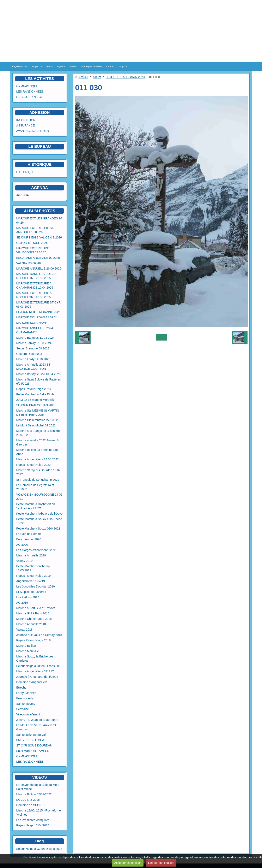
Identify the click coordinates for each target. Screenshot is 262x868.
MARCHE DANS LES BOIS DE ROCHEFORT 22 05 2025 (37, 276)
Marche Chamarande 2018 (34, 619)
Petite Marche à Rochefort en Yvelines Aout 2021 (36, 506)
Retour (161, 337)
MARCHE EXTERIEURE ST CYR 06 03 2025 (39, 305)
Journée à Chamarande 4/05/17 (37, 677)
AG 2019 (22, 603)
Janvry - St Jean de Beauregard (37, 720)
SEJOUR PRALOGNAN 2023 (36, 405)
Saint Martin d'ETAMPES (33, 751)
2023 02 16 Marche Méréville (36, 400)
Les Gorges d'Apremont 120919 (37, 550)
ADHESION (40, 113)
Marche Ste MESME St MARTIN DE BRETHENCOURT (38, 413)
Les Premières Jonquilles (33, 820)
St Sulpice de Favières (31, 592)
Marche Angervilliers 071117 (35, 671)
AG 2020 (22, 545)
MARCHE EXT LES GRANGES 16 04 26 (39, 220)
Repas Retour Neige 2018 (33, 640)
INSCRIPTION (26, 120)
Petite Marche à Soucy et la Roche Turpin (39, 521)
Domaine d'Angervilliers (32, 682)
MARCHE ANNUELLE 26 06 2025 (39, 268)
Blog (121, 66)
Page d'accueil (20, 66)
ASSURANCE (26, 125)
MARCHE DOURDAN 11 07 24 (37, 317)
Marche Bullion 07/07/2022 (34, 794)
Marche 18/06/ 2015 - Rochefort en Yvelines (39, 813)
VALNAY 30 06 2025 (30, 263)
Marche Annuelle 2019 (31, 555)
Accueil (83, 77)
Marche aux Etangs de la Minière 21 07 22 (38, 433)
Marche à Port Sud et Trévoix (36, 608)
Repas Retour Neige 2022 (33, 465)
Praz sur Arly (25, 698)
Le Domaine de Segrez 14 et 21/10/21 (35, 487)
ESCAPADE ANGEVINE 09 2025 (38, 258)
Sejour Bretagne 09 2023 (33, 348)
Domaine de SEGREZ (31, 805)
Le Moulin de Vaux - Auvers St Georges (36, 727)
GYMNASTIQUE (27, 86)
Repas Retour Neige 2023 (33, 389)
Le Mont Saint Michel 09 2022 (36, 425)
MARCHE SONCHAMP (32, 323)
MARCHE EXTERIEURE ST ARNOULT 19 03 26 (35, 230)
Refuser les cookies (161, 863)
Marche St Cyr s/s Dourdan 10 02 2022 (38, 472)
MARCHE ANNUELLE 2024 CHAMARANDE (35, 330)
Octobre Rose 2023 (29, 354)
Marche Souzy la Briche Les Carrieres (35, 659)
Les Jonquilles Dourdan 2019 (36, 586)
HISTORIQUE (39, 164)
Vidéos (73, 66)
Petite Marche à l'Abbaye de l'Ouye (39, 514)
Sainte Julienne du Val (31, 735)
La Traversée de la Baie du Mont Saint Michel (38, 787)
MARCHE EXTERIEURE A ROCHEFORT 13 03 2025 (34, 295)
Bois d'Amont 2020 (29, 539)
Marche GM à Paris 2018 (33, 613)
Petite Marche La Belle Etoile (35, 394)
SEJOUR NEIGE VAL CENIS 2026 (39, 237)
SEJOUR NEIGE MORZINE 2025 (38, 312)
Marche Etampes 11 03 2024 (35, 338)
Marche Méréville (28, 651)
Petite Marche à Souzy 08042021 (38, 529)
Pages (35, 66)
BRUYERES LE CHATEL (33, 740)
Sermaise (23, 709)
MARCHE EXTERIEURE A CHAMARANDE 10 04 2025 (35, 285)
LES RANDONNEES (30, 91)
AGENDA (23, 195)
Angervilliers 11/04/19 (31, 581)
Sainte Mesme (26, 704)
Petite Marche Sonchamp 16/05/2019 (33, 568)
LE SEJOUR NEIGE (30, 97)
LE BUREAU (40, 146)
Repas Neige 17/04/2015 (33, 825)
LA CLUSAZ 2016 (28, 800)
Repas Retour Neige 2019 (33, 576)
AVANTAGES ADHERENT (34, 131)
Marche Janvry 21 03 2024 (34, 343)
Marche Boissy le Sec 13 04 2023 (38, 374)
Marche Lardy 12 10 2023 (33, 359)
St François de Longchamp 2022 (38, 480)
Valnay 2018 (25, 630)
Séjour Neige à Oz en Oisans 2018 (39, 666)
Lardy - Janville (26, 693)
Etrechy (21, 687)
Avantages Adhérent (92, 66)
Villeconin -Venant (28, 714)
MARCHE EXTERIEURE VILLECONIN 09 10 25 (33, 250)
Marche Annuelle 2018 (31, 624)
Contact (111, 66)
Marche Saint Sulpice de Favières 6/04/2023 (39, 382)
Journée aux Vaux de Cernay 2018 (39, 635)
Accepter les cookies (128, 863)
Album (50, 66)
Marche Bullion (26, 646)
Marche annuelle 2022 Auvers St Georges (38, 442)
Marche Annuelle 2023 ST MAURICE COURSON (33, 367)
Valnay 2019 (25, 561)
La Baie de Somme (29, 534)
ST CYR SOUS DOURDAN (34, 745)
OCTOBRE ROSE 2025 (32, 243)
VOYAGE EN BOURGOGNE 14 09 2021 (39, 497)
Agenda (61, 66)
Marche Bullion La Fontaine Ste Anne (37, 452)
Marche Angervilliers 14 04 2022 (38, 459)
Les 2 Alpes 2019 (28, 597)
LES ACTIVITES (40, 79)
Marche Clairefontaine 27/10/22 (37, 420)
